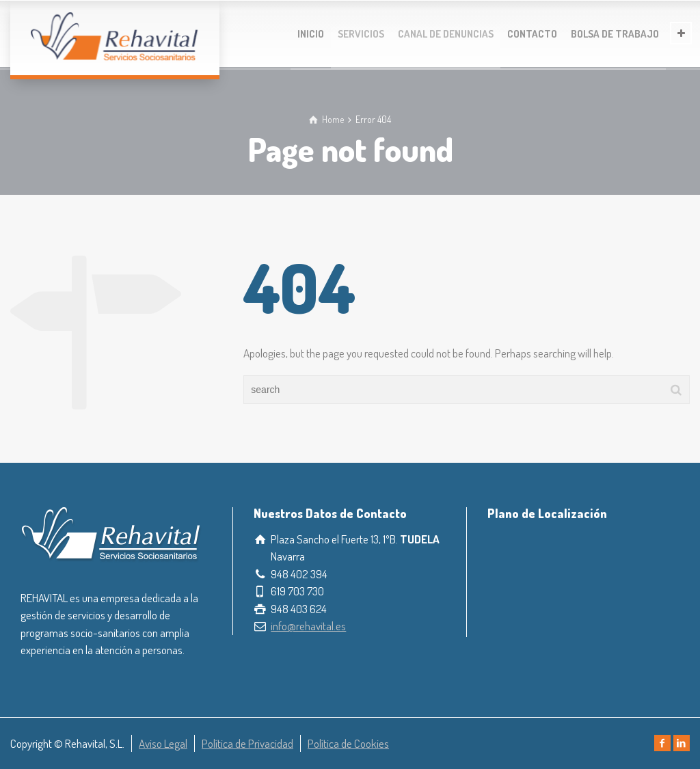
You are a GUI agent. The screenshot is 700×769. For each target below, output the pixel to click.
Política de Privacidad (247, 743)
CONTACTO (532, 34)
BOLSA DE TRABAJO (615, 34)
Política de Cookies (348, 743)
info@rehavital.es (308, 626)
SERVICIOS (361, 34)
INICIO (311, 34)
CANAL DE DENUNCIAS (446, 34)
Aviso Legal (163, 743)
